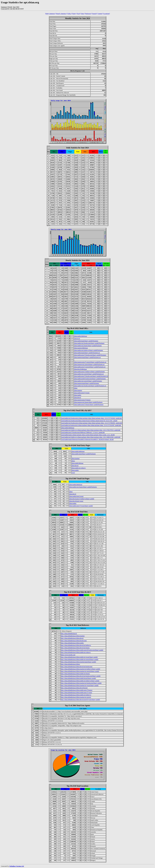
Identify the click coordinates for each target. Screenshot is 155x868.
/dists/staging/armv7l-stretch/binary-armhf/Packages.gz (90, 362)
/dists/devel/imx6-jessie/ (76, 501)
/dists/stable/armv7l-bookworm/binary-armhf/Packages (90, 355)
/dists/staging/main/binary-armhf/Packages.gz (87, 357)
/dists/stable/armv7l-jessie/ (82, 393)
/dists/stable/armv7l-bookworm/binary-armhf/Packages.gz (91, 376)
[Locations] (106, 14)
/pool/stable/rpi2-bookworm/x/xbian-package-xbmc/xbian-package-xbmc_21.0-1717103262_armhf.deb (91, 418)
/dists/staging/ (78, 390)
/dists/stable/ (78, 395)
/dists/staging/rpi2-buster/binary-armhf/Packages (88, 402)
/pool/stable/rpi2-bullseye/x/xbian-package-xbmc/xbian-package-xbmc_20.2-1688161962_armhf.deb (91, 437)
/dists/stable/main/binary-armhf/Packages (86, 341)
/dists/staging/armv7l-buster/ (82, 400)
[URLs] (69, 14)
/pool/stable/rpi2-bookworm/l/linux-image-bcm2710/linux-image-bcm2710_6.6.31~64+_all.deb (89, 421)
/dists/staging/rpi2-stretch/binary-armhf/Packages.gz (89, 364)
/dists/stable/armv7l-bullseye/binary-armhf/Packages (89, 371)
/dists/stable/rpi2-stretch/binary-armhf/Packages (88, 381)
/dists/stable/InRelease (80, 336)
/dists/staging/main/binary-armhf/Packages (86, 383)
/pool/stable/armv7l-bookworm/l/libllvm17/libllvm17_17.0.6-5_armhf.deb (83, 432)
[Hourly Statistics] (61, 14)
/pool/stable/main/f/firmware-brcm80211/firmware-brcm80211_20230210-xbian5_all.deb (87, 439)
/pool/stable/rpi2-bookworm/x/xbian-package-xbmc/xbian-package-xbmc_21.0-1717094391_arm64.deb (92, 423)
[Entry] (74, 14)
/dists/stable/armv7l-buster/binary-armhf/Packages (89, 405)
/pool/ (73, 473)
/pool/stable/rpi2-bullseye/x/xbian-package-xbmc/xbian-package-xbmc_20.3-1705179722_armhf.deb (91, 430)
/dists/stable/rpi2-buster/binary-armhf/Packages (88, 346)
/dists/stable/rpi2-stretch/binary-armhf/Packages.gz (89, 374)
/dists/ (76, 388)
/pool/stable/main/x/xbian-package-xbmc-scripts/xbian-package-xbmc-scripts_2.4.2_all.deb (88, 435)
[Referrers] (88, 14)
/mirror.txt (77, 338)
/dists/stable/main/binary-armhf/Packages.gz (87, 353)
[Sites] (83, 14)
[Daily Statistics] (50, 14)
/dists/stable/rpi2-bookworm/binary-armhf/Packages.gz (90, 386)
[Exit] (79, 14)
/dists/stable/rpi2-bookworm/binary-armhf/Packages (89, 343)
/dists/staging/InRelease (81, 348)
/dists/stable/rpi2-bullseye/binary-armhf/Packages (88, 350)
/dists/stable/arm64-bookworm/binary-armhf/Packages (90, 379)
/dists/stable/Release (77, 463)
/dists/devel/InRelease (80, 369)
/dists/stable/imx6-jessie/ (76, 496)
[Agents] (100, 14)
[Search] (94, 14)
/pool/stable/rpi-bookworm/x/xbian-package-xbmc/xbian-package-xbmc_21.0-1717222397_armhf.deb (91, 425)
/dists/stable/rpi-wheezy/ (79, 468)
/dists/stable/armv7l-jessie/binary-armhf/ (81, 506)
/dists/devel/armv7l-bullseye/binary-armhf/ (82, 499)
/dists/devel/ (77, 397)
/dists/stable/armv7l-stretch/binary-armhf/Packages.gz (90, 367)
